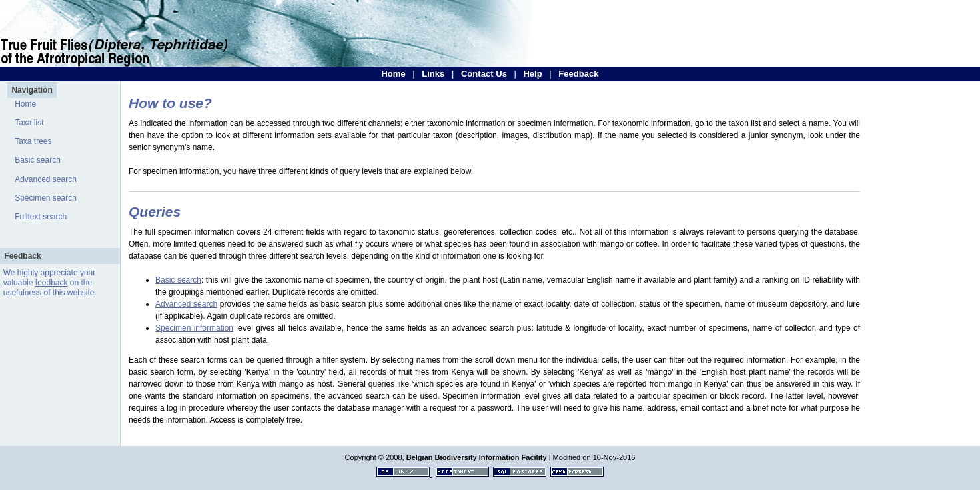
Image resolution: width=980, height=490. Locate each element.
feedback (52, 283)
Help (532, 74)
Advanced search (46, 179)
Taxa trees (33, 141)
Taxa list (29, 123)
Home (393, 74)
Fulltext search (41, 217)
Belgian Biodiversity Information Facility (477, 457)
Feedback (578, 74)
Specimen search (46, 198)
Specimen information (194, 328)
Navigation (32, 90)
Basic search (38, 160)
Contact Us (484, 74)
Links (433, 74)
